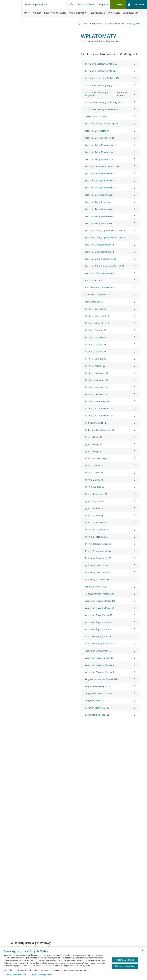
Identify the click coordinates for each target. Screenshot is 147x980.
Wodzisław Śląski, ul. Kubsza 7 (110, 665)
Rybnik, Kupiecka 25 (110, 487)
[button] (142, 951)
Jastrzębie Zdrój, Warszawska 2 (110, 216)
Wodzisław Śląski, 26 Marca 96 (110, 608)
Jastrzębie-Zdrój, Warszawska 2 (110, 273)
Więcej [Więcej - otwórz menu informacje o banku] (102, 4)
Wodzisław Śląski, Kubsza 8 (110, 637)
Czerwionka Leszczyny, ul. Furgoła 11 (110, 94)
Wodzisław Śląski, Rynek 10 (110, 651)
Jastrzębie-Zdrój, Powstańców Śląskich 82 (110, 266)
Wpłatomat (98, 24)
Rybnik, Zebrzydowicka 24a (110, 544)
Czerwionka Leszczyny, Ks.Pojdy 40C (110, 78)
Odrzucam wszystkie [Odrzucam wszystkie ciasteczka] (125, 966)
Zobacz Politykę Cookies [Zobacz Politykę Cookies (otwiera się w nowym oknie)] (41, 975)
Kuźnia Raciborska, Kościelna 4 (110, 287)
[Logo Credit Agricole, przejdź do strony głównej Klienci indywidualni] (11, 9)
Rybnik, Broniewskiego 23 (110, 458)
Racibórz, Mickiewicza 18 (110, 316)
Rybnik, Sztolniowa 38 (110, 522)
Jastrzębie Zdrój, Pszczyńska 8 (110, 195)
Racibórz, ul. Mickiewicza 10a (110, 409)
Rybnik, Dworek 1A (110, 466)
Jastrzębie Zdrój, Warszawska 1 (110, 209)
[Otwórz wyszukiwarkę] (72, 4)
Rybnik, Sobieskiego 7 (110, 515)
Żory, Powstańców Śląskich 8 (110, 694)
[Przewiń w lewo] (79, 24)
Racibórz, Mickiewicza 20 (110, 323)
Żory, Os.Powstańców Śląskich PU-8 (110, 679)
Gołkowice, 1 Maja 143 (110, 117)
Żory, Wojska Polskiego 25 (110, 715)
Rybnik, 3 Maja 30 (110, 437)
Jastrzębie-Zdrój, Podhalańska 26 (110, 259)
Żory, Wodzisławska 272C (110, 708)
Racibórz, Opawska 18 (110, 345)
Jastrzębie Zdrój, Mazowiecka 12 (110, 145)
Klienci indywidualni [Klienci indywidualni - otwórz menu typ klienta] (35, 4)
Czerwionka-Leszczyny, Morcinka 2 (110, 109)
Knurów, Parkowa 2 (110, 280)
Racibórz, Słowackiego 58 (110, 401)
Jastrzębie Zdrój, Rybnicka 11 (110, 202)
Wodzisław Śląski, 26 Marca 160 (110, 601)
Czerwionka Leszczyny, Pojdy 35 (110, 85)
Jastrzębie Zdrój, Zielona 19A (110, 223)
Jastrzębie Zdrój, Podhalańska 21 (110, 173)
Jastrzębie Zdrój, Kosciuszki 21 (110, 138)
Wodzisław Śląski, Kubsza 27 (110, 615)
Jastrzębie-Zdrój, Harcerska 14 (110, 245)
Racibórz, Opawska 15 (110, 330)
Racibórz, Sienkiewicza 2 (110, 373)
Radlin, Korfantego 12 (110, 423)
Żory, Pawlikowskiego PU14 (110, 686)
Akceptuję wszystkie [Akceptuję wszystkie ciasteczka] (125, 960)
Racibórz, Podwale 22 (110, 366)
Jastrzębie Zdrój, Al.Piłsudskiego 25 (110, 124)
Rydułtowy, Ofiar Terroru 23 (110, 565)
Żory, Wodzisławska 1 (110, 701)
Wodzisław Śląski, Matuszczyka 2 (110, 644)
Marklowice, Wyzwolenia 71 (110, 295)
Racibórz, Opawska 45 (110, 352)
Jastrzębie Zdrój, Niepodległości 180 (110, 166)
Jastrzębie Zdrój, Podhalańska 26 (110, 181)
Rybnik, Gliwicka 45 (110, 473)
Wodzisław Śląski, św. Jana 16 (110, 658)
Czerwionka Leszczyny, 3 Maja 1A (110, 64)
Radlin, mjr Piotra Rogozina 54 (110, 430)
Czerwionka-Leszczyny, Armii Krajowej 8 (110, 102)
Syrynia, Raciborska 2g (110, 587)
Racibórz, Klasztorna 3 (110, 309)
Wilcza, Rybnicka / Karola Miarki (110, 594)
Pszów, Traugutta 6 (110, 302)
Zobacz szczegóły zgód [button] (15, 975)
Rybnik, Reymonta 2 (110, 501)
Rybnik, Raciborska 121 (110, 494)
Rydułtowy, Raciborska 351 (110, 579)
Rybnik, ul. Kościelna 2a (110, 530)
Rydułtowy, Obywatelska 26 (110, 558)
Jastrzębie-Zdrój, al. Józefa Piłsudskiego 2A (110, 230)
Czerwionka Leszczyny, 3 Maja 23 (110, 71)
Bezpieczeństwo (86, 4)
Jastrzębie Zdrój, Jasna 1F (110, 131)
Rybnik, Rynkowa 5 (110, 508)
